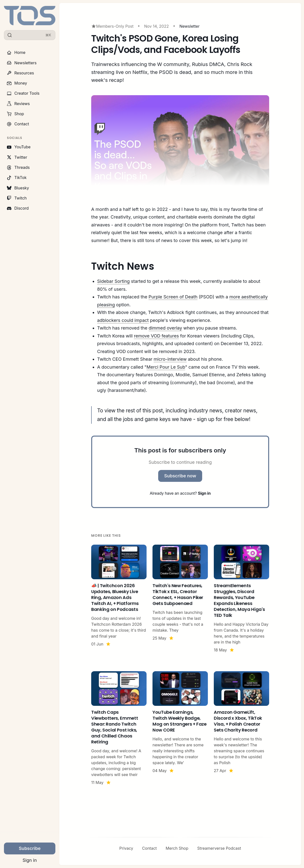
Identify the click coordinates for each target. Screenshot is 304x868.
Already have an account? (180, 493)
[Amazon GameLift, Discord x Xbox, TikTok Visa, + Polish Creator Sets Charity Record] (241, 728)
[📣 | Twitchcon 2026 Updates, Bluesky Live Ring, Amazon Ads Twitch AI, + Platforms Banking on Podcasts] (119, 599)
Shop (15, 114)
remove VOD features (156, 336)
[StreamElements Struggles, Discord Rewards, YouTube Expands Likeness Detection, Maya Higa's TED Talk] (241, 599)
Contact (18, 124)
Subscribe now (180, 476)
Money (17, 83)
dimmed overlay (165, 328)
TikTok (17, 178)
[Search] (30, 35)
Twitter (17, 157)
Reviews (18, 104)
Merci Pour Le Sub (166, 367)
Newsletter (190, 26)
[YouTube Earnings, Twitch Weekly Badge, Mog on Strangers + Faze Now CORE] (180, 728)
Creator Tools (23, 93)
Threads (18, 167)
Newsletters (22, 63)
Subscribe (30, 848)
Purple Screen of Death (173, 297)
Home (16, 52)
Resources (21, 73)
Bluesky (18, 188)
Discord (18, 208)
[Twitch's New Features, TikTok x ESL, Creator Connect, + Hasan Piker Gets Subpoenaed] (180, 599)
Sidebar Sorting (113, 281)
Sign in (30, 860)
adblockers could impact (123, 320)
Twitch (17, 198)
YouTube (19, 147)
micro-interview (170, 359)
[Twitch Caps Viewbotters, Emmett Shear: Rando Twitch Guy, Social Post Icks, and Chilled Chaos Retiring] (119, 728)
